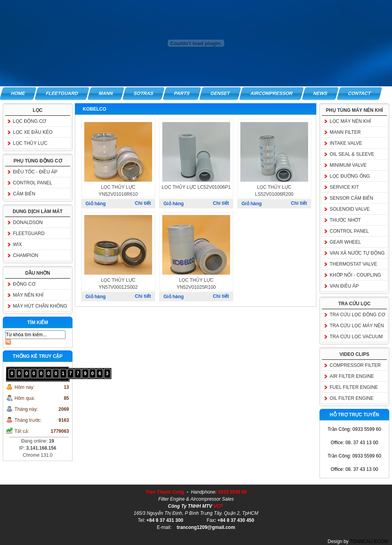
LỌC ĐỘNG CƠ (29, 121)
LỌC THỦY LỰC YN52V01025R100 (196, 284)
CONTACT (360, 93)
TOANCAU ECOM (369, 541)
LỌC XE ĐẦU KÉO (33, 132)
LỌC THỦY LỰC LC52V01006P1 (196, 187)
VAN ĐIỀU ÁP (344, 286)
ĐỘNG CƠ (24, 284)
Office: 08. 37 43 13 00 (354, 443)
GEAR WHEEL (345, 242)
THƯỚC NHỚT (345, 220)
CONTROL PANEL (33, 183)
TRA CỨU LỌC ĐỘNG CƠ (357, 315)
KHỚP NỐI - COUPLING (355, 275)
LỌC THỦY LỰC (30, 143)
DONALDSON (28, 222)
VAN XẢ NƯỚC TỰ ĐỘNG (357, 253)
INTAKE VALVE (346, 143)
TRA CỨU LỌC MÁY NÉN (357, 326)
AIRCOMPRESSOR (271, 93)
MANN (106, 93)
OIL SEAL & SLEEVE (352, 154)
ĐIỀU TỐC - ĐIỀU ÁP (35, 172)
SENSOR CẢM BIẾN (351, 198)
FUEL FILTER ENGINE (354, 387)
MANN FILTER (345, 132)
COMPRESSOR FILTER (355, 365)
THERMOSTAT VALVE (353, 264)
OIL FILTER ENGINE (352, 398)
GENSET (220, 93)
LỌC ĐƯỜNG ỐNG (350, 176)
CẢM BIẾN (24, 194)
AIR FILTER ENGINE (352, 376)
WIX (17, 244)
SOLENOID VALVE (350, 209)
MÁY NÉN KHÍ (28, 295)
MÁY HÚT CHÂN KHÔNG (40, 306)
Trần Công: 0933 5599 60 (355, 429)
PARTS (182, 93)
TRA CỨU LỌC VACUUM (356, 337)
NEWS (321, 93)
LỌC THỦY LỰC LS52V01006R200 (274, 191)
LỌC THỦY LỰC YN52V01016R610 (118, 191)
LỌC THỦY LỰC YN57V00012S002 (118, 284)
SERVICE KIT (344, 187)
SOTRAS (143, 93)
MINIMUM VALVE (348, 165)
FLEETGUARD (62, 93)
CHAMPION (26, 255)
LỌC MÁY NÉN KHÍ (350, 121)
